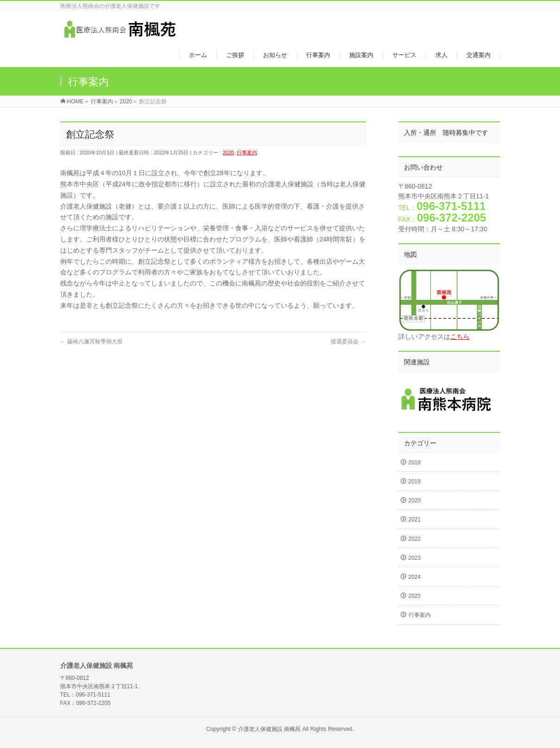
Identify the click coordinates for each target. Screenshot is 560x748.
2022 (415, 539)
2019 (415, 482)
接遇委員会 (348, 342)
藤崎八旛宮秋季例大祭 (91, 342)
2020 (228, 152)
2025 (415, 596)
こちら (460, 336)
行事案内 (247, 152)
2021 (415, 520)
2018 (415, 463)
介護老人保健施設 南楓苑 (269, 729)
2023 (415, 558)
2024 (415, 577)
